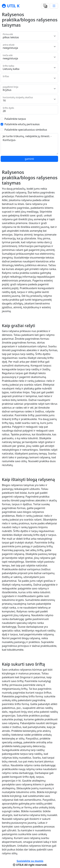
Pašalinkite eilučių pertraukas (22, 124)
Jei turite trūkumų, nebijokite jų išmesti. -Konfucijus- (29, 144)
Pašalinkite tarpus (15, 119)
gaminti (29, 159)
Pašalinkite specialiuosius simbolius (26, 130)
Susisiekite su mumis (30, 861)
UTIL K (13, 6)
